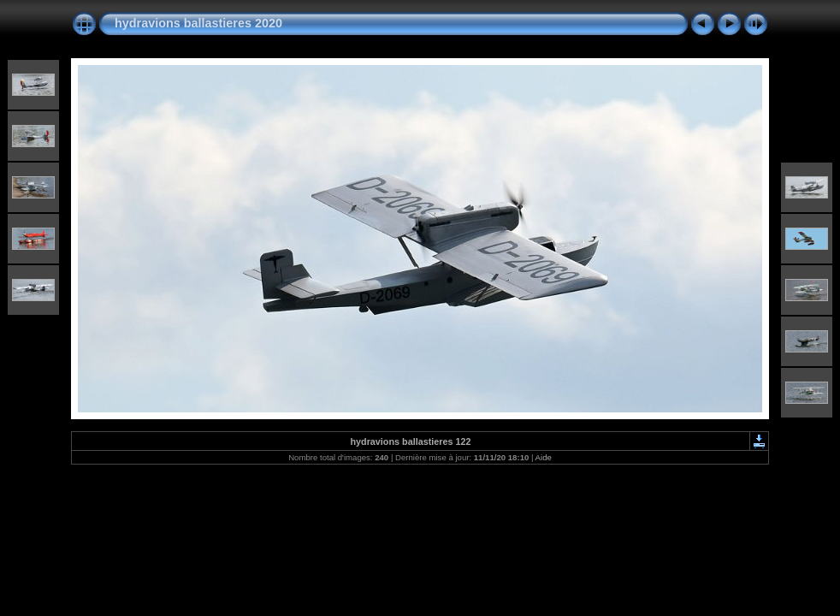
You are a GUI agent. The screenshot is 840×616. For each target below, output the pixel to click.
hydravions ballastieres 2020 (198, 23)
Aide (544, 457)
